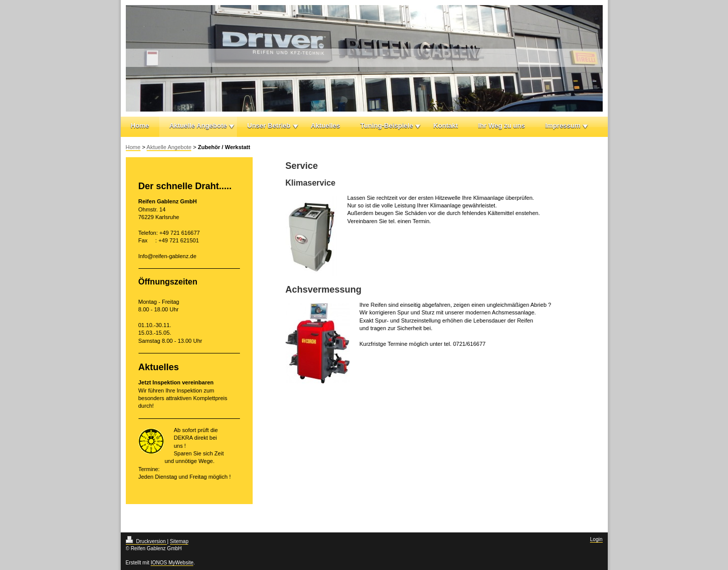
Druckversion (147, 541)
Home (140, 126)
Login (596, 539)
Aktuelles (326, 126)
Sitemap (179, 541)
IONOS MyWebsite (172, 563)
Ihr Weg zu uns (502, 126)
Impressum (563, 126)
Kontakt (445, 126)
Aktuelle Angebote (198, 126)
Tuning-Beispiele (387, 126)
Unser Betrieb (269, 126)
